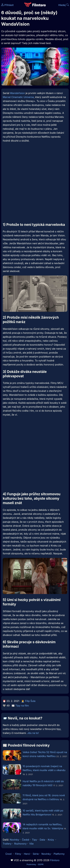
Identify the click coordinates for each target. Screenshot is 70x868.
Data (42, 840)
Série (36, 854)
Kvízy (51, 840)
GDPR (41, 864)
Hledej (64, 5)
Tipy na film (22, 706)
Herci (27, 854)
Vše (31, 844)
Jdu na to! (33, 733)
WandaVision (17, 93)
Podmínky (31, 864)
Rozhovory (20, 844)
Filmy (18, 854)
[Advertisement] (35, 185)
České (25, 840)
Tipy (34, 840)
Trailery (7, 844)
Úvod (9, 854)
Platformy (59, 854)
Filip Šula (30, 701)
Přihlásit (7, 5)
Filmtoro (55, 860)
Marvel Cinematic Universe (18, 97)
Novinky (14, 840)
